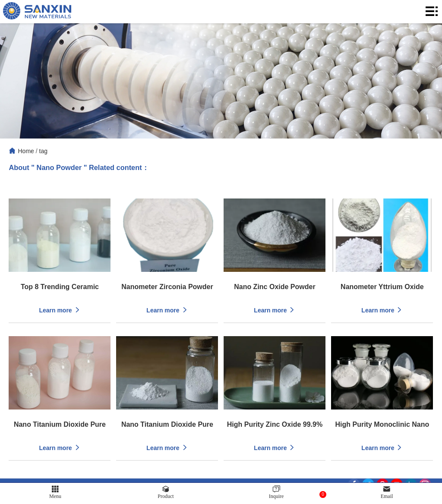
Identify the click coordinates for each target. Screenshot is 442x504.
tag (43, 151)
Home (26, 151)
